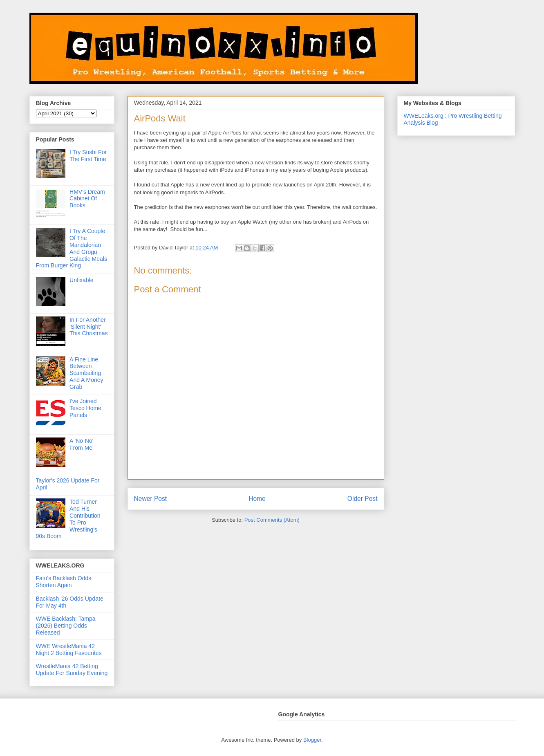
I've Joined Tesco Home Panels (85, 408)
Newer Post (151, 499)
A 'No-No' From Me (81, 444)
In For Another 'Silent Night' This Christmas (88, 327)
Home (257, 499)
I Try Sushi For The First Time (88, 156)
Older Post (363, 499)
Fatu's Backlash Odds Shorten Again (64, 582)
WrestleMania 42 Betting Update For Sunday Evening (72, 670)
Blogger (312, 740)
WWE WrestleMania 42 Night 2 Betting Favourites (69, 649)
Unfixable (81, 280)
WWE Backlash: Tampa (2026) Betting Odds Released (66, 626)
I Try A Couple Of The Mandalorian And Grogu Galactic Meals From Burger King (72, 248)
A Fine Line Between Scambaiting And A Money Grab (86, 373)
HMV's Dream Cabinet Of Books (87, 199)
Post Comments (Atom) (272, 520)
